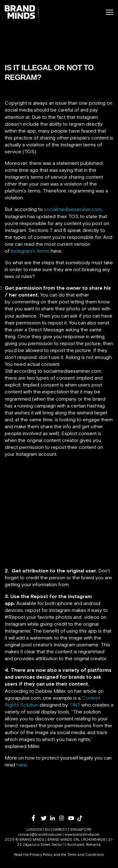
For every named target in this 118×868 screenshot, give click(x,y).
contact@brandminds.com (40, 834)
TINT (75, 705)
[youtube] (73, 818)
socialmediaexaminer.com (73, 209)
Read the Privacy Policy (33, 855)
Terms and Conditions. (86, 855)
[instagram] (64, 818)
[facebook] (36, 818)
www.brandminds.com (82, 834)
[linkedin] (55, 818)
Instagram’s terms (30, 251)
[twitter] (45, 818)
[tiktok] (82, 818)
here (22, 765)
